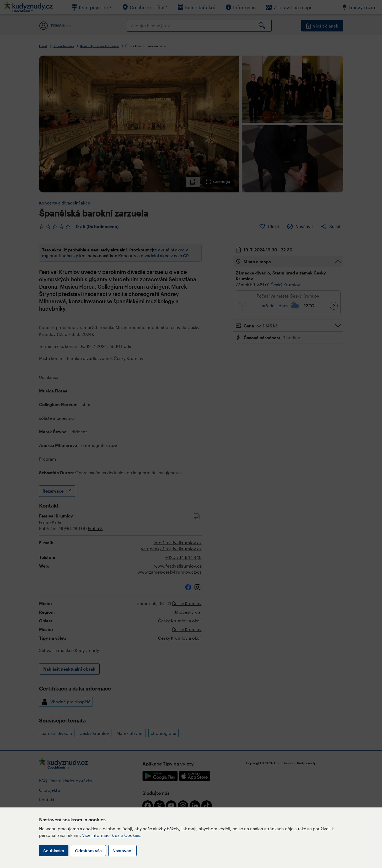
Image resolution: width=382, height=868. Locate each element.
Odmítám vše (88, 851)
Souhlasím (54, 851)
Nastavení (122, 851)
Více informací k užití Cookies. (112, 835)
